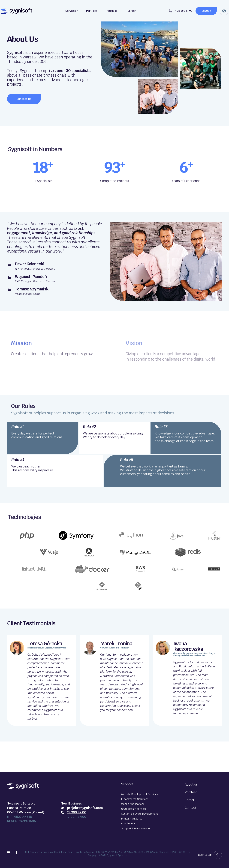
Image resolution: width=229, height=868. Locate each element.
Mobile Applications (133, 804)
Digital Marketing (131, 819)
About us (112, 11)
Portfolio (91, 11)
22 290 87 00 (181, 11)
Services (71, 11)
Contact (206, 11)
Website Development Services (140, 794)
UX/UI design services (134, 809)
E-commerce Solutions (135, 799)
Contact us (24, 99)
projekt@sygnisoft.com (85, 808)
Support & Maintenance (135, 828)
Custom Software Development (140, 814)
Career (132, 11)
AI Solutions (128, 824)
